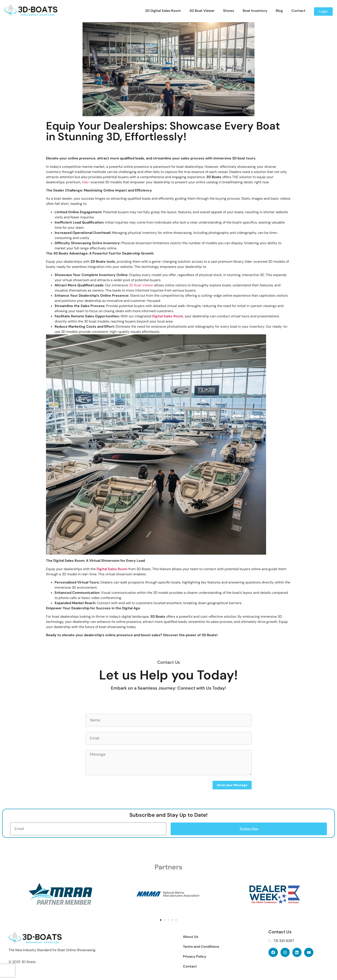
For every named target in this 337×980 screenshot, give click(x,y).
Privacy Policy (195, 956)
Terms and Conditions (201, 947)
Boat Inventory (255, 11)
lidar (85, 182)
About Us (191, 937)
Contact (298, 11)
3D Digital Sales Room (163, 11)
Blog (279, 11)
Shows (229, 11)
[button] (161, 920)
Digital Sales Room (168, 316)
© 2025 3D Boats (22, 962)
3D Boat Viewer (202, 11)
